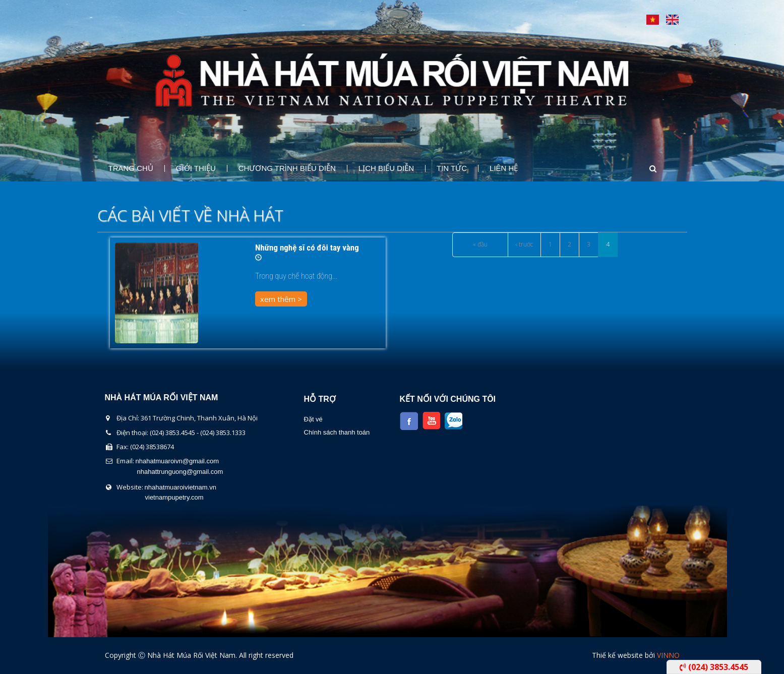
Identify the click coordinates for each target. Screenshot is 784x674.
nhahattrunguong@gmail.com (180, 472)
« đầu (480, 244)
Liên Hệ (504, 168)
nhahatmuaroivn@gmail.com (177, 461)
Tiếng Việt (653, 20)
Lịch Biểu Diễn (386, 168)
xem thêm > (281, 299)
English (672, 20)
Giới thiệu (196, 168)
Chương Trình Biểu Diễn (287, 168)
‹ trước (524, 244)
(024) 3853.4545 (714, 667)
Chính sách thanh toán (337, 432)
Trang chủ (131, 168)
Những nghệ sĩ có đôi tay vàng (307, 248)
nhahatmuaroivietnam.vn (180, 487)
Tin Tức (452, 168)
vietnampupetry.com (174, 497)
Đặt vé (313, 419)
